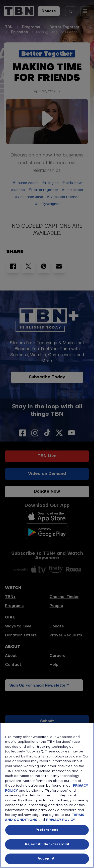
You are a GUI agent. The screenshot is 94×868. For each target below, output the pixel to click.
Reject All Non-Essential (47, 844)
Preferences (47, 830)
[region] (47, 795)
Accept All (47, 859)
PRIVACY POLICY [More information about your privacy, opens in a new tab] (61, 820)
